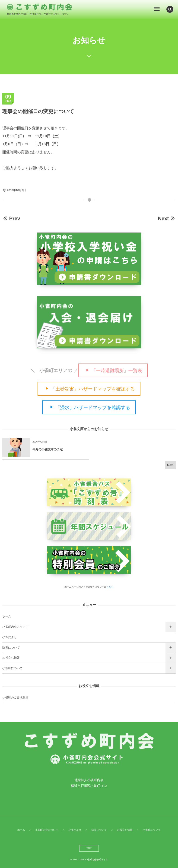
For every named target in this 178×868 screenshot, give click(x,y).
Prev (11, 218)
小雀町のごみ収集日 (15, 698)
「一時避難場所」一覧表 (117, 370)
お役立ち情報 (11, 658)
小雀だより (10, 637)
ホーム (7, 616)
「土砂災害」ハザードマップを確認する (93, 389)
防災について (11, 648)
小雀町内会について (15, 627)
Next (167, 218)
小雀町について (13, 668)
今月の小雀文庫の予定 (48, 449)
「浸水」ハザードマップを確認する (93, 408)
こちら (110, 587)
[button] (170, 9)
